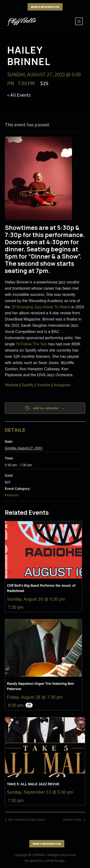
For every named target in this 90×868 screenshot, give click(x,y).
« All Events (19, 95)
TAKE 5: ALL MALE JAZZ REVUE (33, 784)
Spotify (28, 385)
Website (12, 385)
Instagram (62, 385)
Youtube (43, 385)
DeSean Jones (73, 820)
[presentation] (43, 550)
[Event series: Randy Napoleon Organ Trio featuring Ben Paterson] (29, 705)
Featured (12, 495)
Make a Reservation (45, 7)
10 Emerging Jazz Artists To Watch (41, 307)
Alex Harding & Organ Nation (26, 820)
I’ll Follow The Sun (31, 344)
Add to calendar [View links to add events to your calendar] (46, 408)
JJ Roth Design (54, 861)
